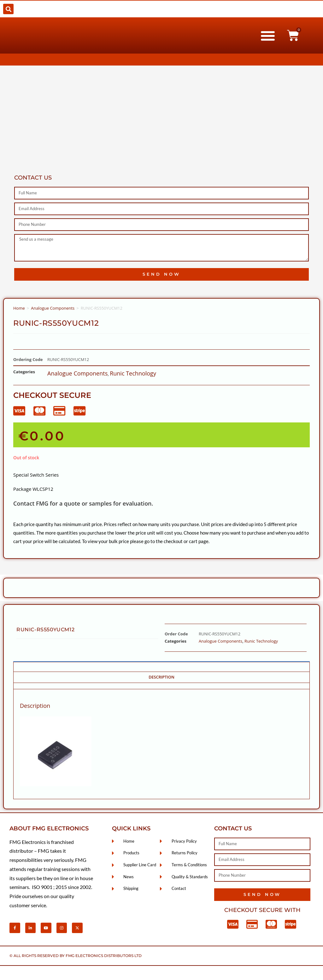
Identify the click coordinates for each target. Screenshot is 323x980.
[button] (8, 9)
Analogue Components (53, 308)
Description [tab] (161, 677)
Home (19, 308)
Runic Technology (133, 373)
